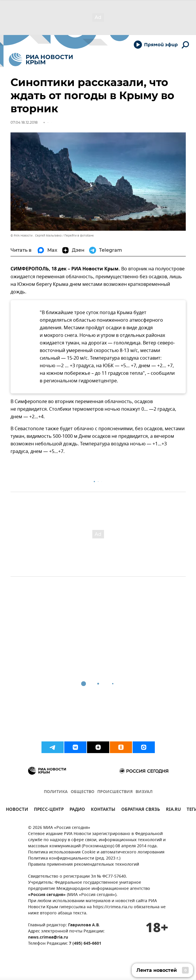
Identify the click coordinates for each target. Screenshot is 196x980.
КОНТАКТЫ (103, 810)
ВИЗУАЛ (144, 792)
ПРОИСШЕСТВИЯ (115, 792)
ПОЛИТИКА (56, 792)
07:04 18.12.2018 (24, 122)
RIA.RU (173, 810)
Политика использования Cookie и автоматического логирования (96, 852)
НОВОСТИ (17, 810)
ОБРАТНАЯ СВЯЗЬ (141, 810)
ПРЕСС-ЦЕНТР (49, 810)
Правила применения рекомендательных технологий (84, 865)
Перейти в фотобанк (79, 236)
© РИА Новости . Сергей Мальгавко (36, 236)
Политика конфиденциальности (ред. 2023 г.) (74, 859)
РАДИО (77, 810)
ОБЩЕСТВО (83, 792)
